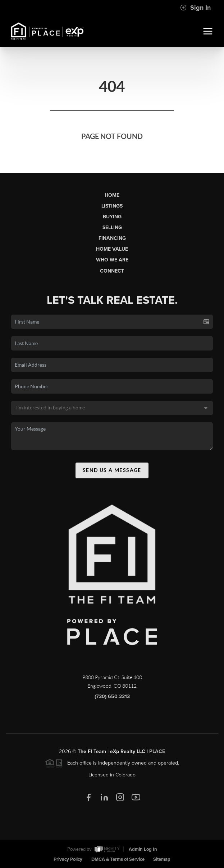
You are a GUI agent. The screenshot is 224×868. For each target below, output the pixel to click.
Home (112, 195)
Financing (112, 238)
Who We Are (112, 260)
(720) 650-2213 (112, 698)
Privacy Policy (68, 859)
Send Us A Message (112, 472)
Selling (112, 228)
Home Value (112, 249)
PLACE (157, 753)
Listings (112, 206)
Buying (112, 217)
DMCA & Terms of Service (118, 859)
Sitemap (162, 859)
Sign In (195, 8)
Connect (112, 271)
